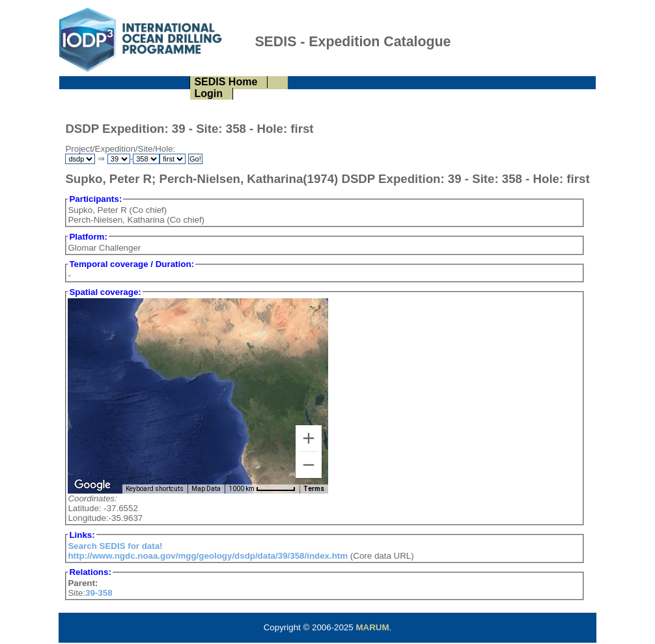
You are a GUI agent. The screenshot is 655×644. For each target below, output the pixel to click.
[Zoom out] (309, 465)
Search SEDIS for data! (115, 546)
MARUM (372, 627)
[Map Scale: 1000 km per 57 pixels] (262, 489)
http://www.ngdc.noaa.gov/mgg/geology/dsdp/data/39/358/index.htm (208, 556)
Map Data (206, 489)
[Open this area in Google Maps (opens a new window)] (92, 485)
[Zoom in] (309, 438)
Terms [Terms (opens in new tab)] (314, 489)
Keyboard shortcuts (155, 489)
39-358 (99, 593)
